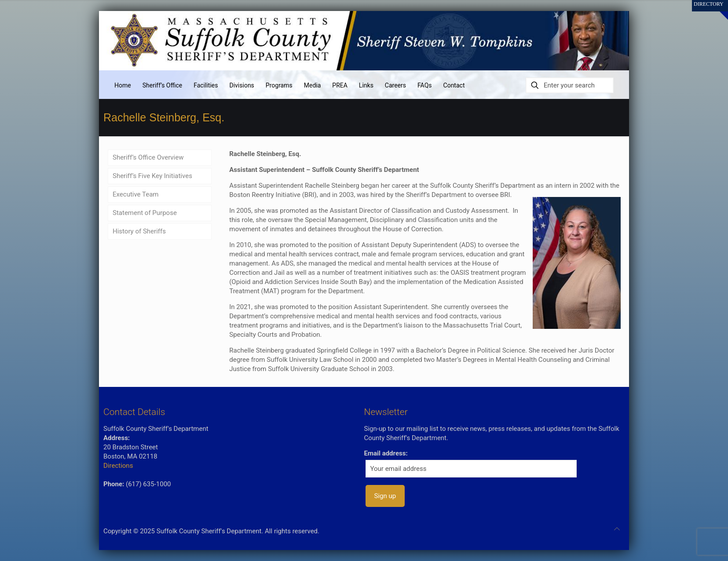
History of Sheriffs (139, 231)
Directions (118, 466)
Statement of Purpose (145, 213)
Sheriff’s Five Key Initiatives (152, 176)
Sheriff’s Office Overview (148, 157)
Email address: (386, 453)
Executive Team (136, 194)
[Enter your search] (570, 85)
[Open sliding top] (718, 10)
